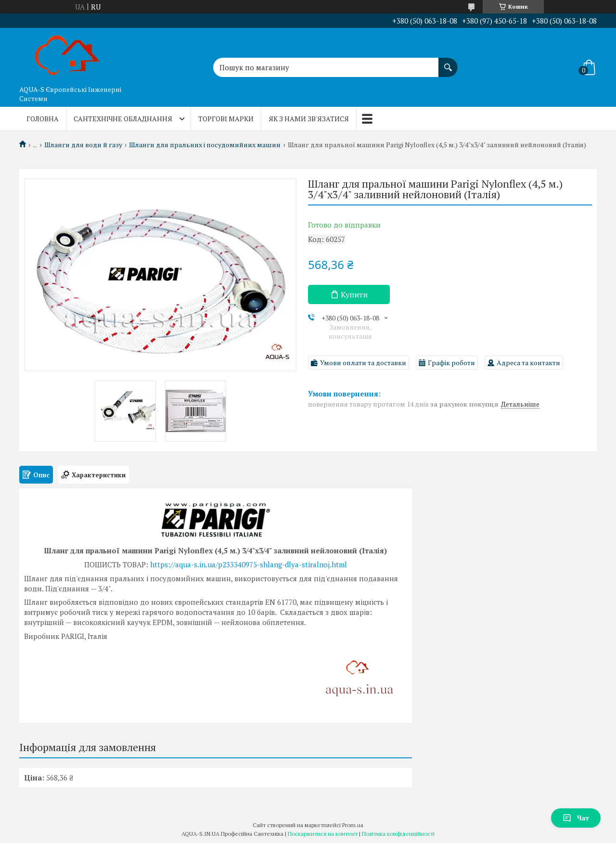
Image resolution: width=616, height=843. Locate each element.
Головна (43, 119)
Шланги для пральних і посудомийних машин (205, 145)
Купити (354, 294)
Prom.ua (353, 825)
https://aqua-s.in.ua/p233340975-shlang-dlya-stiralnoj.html (249, 564)
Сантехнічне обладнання (123, 119)
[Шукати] (448, 63)
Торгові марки (226, 119)
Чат (576, 818)
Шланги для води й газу (83, 145)
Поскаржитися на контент (323, 834)
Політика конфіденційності (398, 834)
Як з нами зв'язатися (309, 119)
